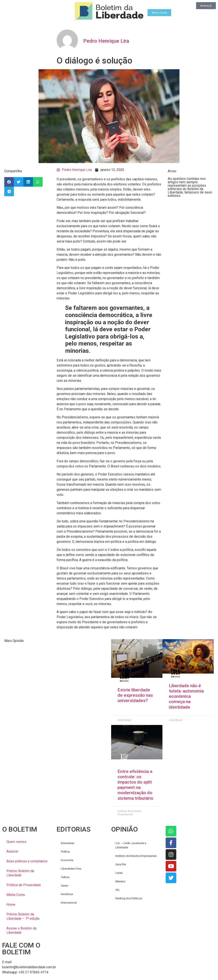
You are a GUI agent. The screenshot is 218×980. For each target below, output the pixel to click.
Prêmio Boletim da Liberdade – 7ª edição (23, 916)
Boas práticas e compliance (27, 861)
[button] (9, 182)
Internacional (69, 903)
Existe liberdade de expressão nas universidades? (135, 695)
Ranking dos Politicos (129, 898)
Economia (67, 860)
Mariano (120, 881)
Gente (65, 886)
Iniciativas (67, 894)
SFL (118, 890)
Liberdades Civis (71, 869)
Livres (119, 873)
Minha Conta (16, 895)
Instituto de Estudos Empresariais (136, 856)
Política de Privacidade (24, 885)
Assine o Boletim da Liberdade (21, 930)
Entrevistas (68, 843)
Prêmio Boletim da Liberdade (20, 873)
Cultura (65, 877)
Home (11, 905)
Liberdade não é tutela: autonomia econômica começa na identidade (186, 696)
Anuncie (12, 851)
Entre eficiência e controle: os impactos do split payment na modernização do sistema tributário (135, 785)
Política (65, 852)
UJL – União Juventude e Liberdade (131, 845)
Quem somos (16, 842)
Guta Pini (121, 864)
